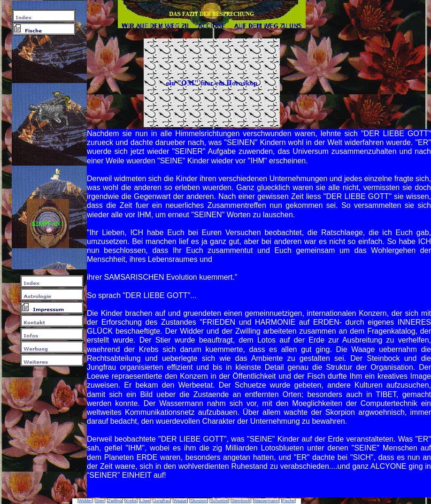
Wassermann (266, 501)
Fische (289, 501)
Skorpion (199, 501)
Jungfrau (162, 501)
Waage (180, 501)
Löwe (145, 501)
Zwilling (115, 501)
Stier (100, 501)
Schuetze (220, 501)
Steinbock (241, 501)
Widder (86, 501)
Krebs (131, 501)
